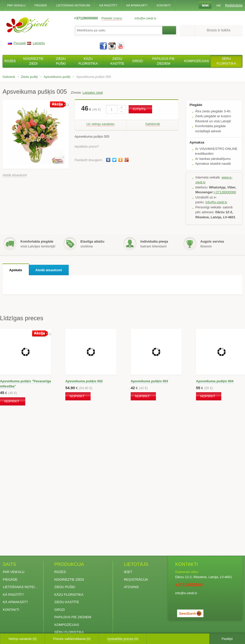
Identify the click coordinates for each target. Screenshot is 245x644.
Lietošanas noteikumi (73, 5)
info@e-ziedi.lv (216, 202)
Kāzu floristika (69, 595)
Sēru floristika (69, 632)
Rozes (60, 572)
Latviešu (36, 43)
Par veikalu (16, 5)
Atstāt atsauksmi (15, 175)
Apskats (16, 270)
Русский (17, 43)
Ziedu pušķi (65, 587)
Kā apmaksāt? (137, 5)
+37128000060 (86, 18)
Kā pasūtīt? (108, 5)
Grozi (60, 610)
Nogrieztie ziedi (69, 580)
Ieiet (128, 572)
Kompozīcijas (67, 625)
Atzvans (131, 587)
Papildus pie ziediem (73, 617)
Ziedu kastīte (67, 602)
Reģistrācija (136, 580)
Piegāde (41, 5)
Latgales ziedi (93, 93)
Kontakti (164, 5)
